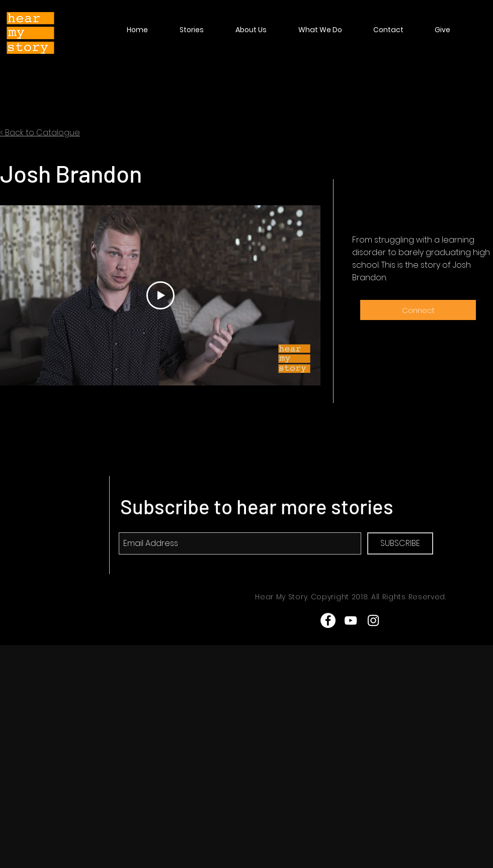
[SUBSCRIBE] (400, 543)
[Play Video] (160, 295)
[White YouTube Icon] (351, 620)
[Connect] (418, 310)
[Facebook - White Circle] (328, 620)
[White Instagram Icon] (373, 620)
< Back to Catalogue (40, 133)
